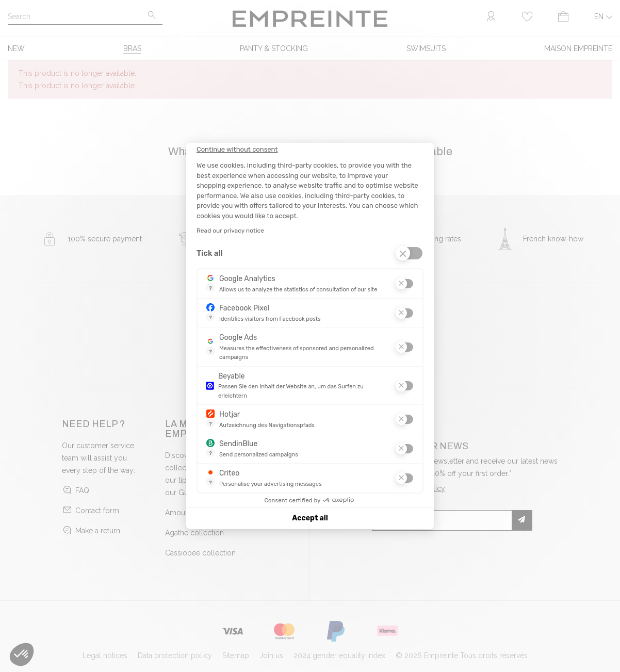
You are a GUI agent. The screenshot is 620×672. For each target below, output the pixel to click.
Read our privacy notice (230, 231)
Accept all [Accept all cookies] (310, 518)
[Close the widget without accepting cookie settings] (237, 150)
